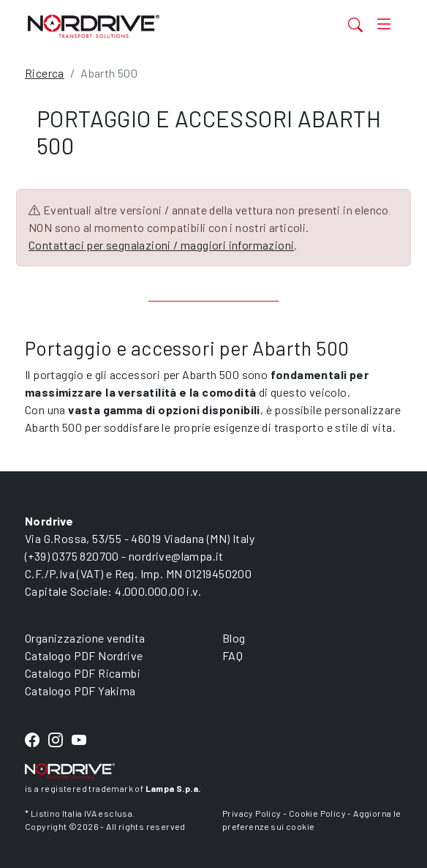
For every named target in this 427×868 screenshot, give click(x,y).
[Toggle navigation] (384, 25)
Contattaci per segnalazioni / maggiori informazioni (161, 245)
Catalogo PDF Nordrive (84, 655)
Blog (234, 638)
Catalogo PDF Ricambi (83, 673)
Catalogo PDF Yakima (80, 691)
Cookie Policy (317, 813)
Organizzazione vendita (85, 638)
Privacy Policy (252, 813)
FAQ (233, 655)
